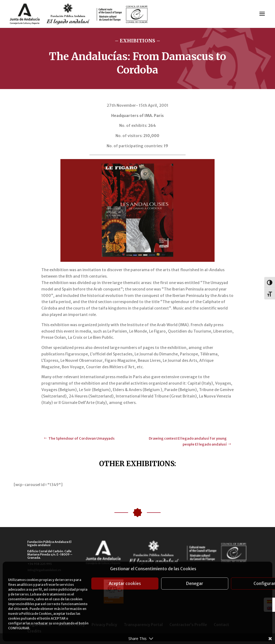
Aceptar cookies (125, 584)
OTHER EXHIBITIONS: (137, 464)
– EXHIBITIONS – (137, 41)
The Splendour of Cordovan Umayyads (82, 438)
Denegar (195, 584)
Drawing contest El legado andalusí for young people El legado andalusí (188, 441)
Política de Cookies (36, 614)
